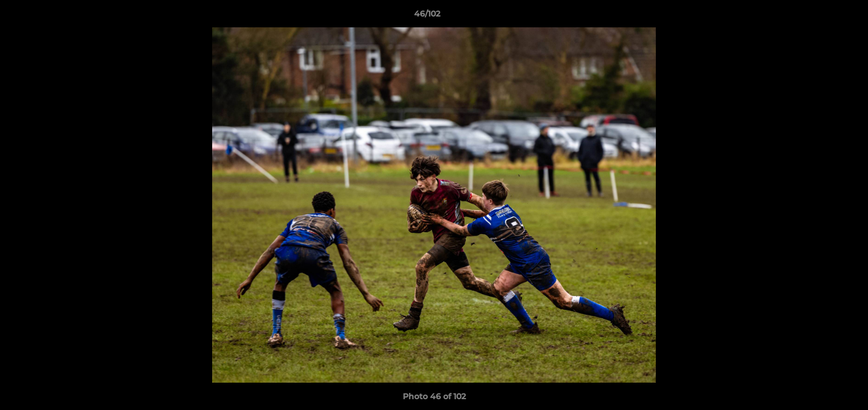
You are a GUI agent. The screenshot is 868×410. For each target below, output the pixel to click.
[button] (820, 17)
